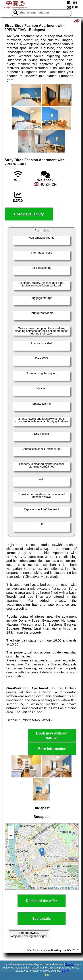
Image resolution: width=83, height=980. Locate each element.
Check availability (29, 214)
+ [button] (11, 829)
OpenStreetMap (69, 888)
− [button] (11, 836)
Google (69, 964)
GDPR (65, 971)
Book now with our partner (52, 735)
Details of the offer (41, 901)
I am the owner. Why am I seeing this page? (29, 934)
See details (42, 919)
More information (52, 749)
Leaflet (52, 888)
